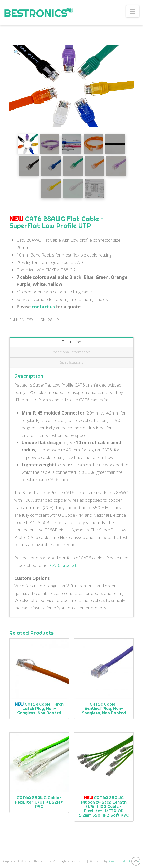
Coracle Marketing (124, 861)
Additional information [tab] (71, 352)
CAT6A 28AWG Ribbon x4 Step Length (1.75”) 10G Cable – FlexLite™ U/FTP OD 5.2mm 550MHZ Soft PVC (104, 806)
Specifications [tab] (72, 362)
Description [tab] (71, 342)
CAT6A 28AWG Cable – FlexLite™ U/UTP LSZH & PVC (39, 802)
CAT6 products (64, 565)
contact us (43, 307)
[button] (133, 11)
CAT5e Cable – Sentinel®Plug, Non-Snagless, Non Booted (104, 708)
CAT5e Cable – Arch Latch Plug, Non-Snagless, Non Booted (39, 708)
